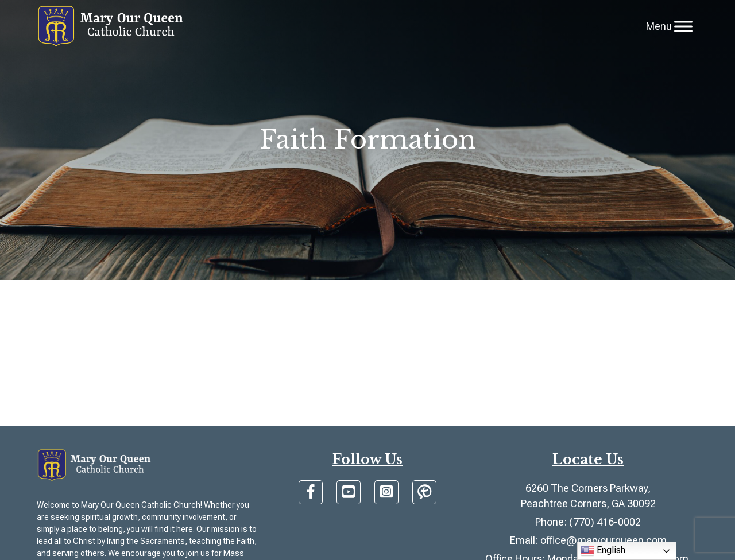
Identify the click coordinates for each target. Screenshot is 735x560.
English (603, 551)
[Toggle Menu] (683, 26)
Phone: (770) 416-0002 (588, 522)
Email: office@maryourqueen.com (588, 540)
